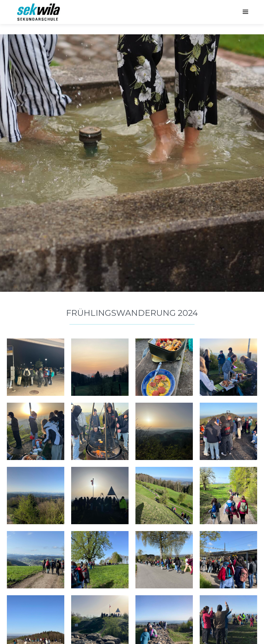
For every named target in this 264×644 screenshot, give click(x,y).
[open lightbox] (36, 367)
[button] (245, 12)
